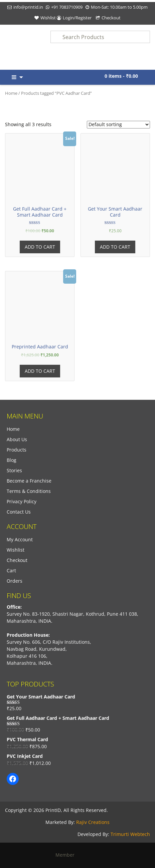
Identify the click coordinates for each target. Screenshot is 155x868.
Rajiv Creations (93, 822)
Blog (12, 460)
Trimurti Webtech (130, 834)
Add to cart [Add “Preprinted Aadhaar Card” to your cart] (40, 371)
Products (17, 450)
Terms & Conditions (29, 491)
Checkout (111, 18)
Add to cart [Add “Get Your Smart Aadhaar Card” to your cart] (115, 247)
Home (11, 93)
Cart (11, 570)
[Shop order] (118, 125)
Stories (14, 470)
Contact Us (19, 512)
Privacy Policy (22, 501)
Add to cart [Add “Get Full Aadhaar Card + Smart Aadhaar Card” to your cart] (40, 247)
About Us (17, 439)
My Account (20, 539)
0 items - (121, 76)
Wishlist (48, 18)
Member (78, 855)
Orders (15, 581)
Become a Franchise (29, 481)
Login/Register (77, 18)
